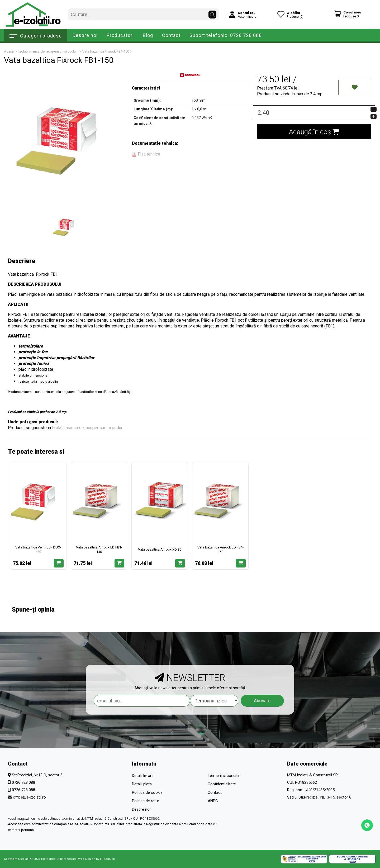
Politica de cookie (147, 792)
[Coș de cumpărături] (348, 14)
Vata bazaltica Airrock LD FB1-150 (220, 550)
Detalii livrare (143, 776)
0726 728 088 (23, 782)
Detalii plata (142, 784)
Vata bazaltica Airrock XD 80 (160, 549)
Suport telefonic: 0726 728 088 (226, 35)
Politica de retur (146, 801)
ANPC (213, 801)
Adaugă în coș (314, 132)
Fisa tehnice (146, 154)
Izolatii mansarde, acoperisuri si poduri (88, 428)
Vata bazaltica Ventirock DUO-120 (38, 550)
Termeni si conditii (223, 776)
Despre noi (85, 35)
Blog (148, 35)
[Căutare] (212, 13)
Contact (171, 35)
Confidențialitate (222, 784)
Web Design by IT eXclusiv (97, 859)
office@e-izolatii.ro (29, 797)
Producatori (120, 35)
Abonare (262, 701)
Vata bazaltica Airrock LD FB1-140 (99, 550)
